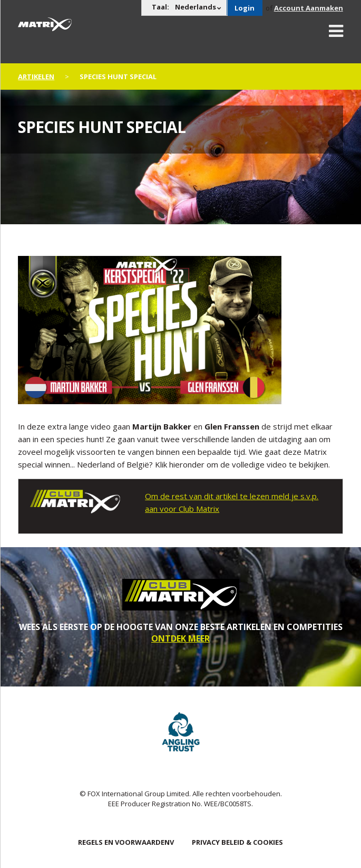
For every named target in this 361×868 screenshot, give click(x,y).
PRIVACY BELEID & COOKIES (237, 842)
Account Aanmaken (309, 8)
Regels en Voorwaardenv (126, 842)
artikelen (36, 77)
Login (245, 8)
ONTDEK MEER (180, 638)
